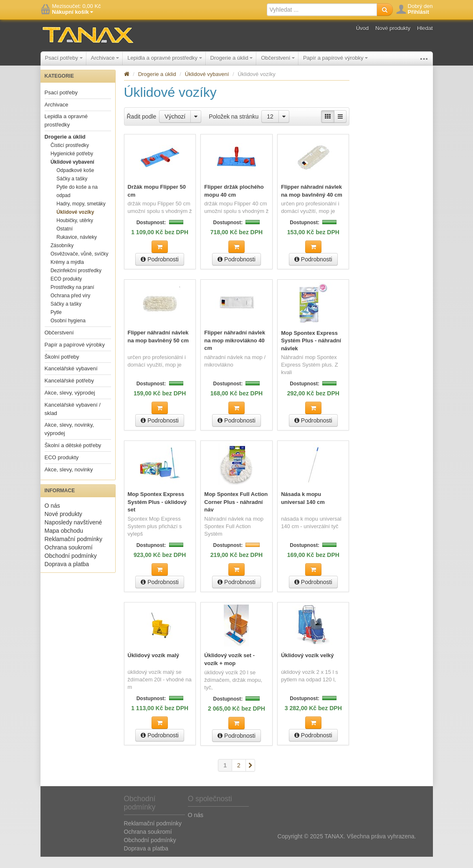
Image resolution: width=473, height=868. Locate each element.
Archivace (105, 58)
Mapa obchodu (64, 543)
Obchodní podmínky (71, 568)
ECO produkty (66, 291)
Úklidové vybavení (72, 175)
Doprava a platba (67, 577)
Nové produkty (393, 28)
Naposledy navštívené (73, 535)
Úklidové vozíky (75, 225)
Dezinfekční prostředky (76, 283)
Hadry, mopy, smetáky (81, 216)
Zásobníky (62, 258)
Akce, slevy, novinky (69, 482)
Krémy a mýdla (67, 275)
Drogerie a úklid (232, 58)
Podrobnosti (160, 272)
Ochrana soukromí (69, 560)
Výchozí (175, 129)
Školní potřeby (396, 58)
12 (270, 129)
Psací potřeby (64, 58)
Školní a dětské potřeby (73, 458)
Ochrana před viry (70, 308)
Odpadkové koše (75, 183)
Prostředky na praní (72, 300)
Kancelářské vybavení (71, 381)
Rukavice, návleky (77, 250)
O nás (52, 518)
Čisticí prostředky (70, 158)
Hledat (425, 28)
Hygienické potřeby (72, 166)
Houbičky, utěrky (75, 233)
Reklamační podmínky (74, 552)
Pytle (56, 325)
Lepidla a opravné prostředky (164, 58)
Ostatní (64, 241)
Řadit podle (142, 129)
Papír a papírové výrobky (335, 58)
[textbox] (322, 10)
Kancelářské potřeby (70, 393)
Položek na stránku (234, 129)
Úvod (362, 28)
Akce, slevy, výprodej (70, 405)
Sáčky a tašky (72, 191)
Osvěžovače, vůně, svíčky (80, 266)
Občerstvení (278, 58)
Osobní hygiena (68, 333)
